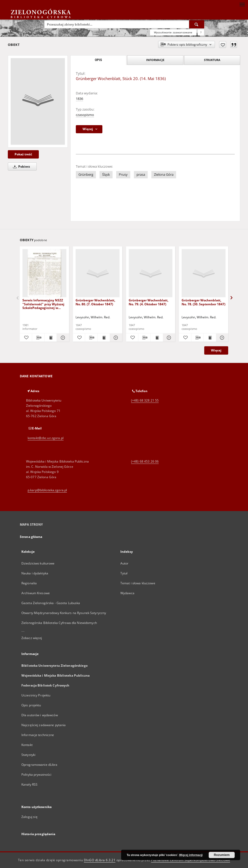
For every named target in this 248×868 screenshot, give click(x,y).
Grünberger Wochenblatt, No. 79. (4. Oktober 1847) (148, 302)
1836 (79, 99)
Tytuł (124, 573)
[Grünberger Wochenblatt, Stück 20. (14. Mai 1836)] (38, 101)
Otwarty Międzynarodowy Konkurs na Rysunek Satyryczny (64, 613)
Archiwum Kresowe (36, 593)
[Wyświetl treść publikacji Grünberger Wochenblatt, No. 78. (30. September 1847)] (210, 338)
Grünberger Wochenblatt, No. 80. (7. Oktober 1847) (95, 302)
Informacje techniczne (38, 735)
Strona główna (31, 537)
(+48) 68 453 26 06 (145, 461)
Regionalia (29, 583)
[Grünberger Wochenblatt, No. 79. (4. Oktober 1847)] (151, 273)
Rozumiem (222, 855)
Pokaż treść (23, 154)
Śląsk (106, 175)
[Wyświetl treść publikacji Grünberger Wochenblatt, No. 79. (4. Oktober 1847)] (157, 338)
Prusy (123, 175)
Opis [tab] (98, 60)
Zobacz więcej (32, 638)
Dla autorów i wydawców (40, 715)
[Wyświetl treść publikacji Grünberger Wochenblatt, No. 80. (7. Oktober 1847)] (104, 338)
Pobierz (21, 166)
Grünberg (86, 175)
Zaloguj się (29, 817)
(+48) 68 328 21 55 (145, 400)
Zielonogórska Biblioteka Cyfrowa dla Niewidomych (59, 623)
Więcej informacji (191, 855)
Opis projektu (31, 705)
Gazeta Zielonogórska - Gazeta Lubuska (51, 603)
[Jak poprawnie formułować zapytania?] (201, 32)
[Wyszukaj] (197, 24)
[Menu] (242, 4)
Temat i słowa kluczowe (138, 583)
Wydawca (127, 593)
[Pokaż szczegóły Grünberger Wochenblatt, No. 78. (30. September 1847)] (221, 338)
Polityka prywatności (36, 775)
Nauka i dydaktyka (35, 573)
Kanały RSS (29, 784)
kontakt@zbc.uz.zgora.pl (46, 438)
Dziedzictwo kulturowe (38, 563)
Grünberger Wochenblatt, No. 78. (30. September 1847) (203, 302)
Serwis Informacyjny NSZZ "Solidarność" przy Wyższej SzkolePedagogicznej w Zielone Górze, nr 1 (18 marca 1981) (43, 304)
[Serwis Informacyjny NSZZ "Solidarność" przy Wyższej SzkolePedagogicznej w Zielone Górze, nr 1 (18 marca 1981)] (44, 273)
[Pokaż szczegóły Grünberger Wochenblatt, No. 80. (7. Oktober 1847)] (115, 338)
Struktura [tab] (212, 60)
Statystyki (28, 755)
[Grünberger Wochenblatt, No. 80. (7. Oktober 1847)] (98, 273)
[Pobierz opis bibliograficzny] (38, 338)
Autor (125, 563)
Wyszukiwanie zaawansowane (173, 32)
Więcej (216, 350)
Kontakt (27, 745)
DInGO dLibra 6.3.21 (100, 860)
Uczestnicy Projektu (36, 695)
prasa (141, 175)
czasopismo (85, 115)
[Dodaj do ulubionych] (223, 45)
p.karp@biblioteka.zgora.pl (47, 490)
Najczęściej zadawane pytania (44, 725)
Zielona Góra (164, 175)
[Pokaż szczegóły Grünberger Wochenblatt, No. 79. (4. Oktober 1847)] (168, 338)
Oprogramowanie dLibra (39, 765)
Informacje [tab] (155, 60)
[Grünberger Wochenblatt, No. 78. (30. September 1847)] (204, 273)
